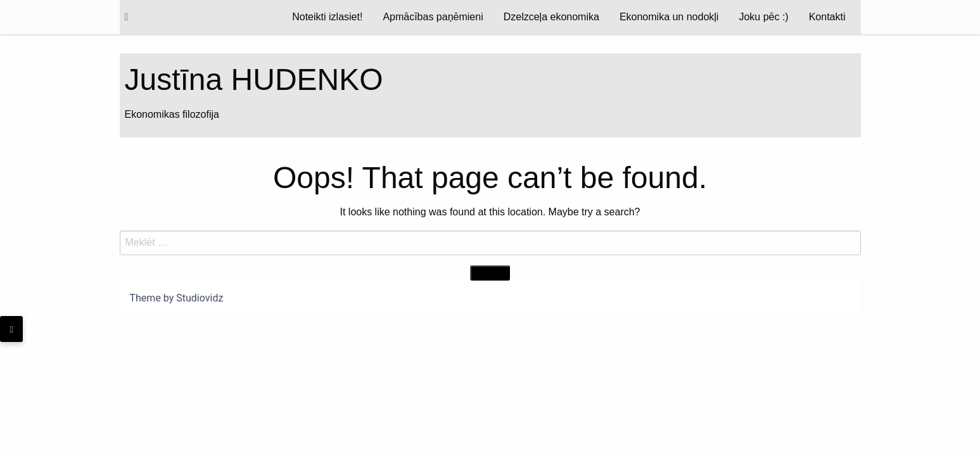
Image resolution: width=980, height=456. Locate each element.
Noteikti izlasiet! (327, 17)
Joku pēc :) (763, 17)
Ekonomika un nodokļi (669, 17)
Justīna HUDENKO (254, 79)
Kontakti (827, 17)
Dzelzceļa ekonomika (551, 17)
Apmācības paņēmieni (433, 17)
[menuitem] (327, 17)
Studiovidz (200, 298)
